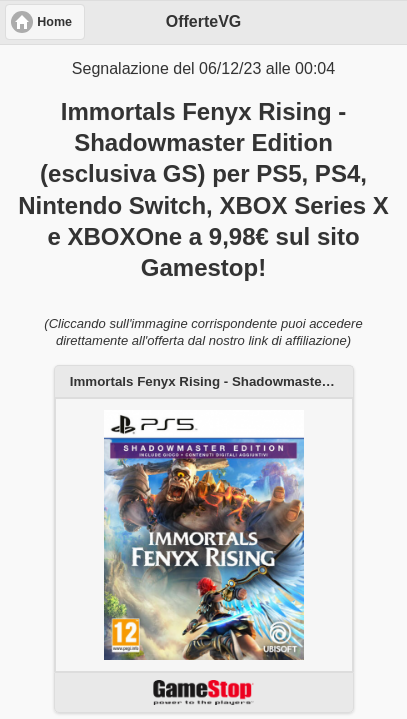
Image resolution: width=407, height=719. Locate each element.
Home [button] (54, 22)
